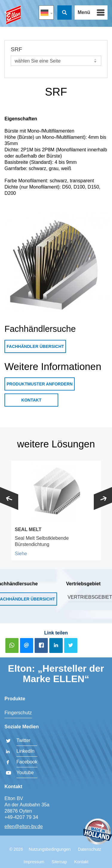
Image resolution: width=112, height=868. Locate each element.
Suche (65, 13)
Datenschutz (90, 849)
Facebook (27, 762)
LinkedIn (26, 751)
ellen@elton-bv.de (24, 826)
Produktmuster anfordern (40, 384)
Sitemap (59, 862)
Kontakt (31, 400)
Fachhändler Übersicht (35, 346)
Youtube (25, 773)
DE (46, 13)
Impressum (34, 862)
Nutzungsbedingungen (50, 849)
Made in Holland (98, 832)
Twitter (23, 740)
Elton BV (13, 15)
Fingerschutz (18, 713)
